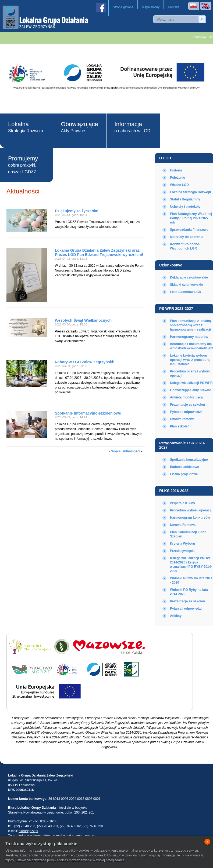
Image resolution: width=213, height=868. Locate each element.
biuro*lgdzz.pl (28, 831)
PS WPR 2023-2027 (176, 309)
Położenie (177, 178)
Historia (176, 170)
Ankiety (176, 616)
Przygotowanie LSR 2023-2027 (182, 445)
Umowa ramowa (182, 419)
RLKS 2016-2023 (174, 491)
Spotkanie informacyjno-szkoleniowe (88, 413)
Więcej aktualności (126, 451)
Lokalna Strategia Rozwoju (191, 192)
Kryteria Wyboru (182, 544)
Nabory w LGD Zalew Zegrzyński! (85, 362)
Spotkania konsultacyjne (189, 460)
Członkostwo (171, 265)
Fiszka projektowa (184, 474)
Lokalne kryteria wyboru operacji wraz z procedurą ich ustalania (190, 360)
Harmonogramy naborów (189, 337)
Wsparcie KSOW (183, 503)
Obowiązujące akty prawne (191, 390)
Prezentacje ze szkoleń (187, 405)
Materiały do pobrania (187, 237)
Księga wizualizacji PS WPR (191, 383)
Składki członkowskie (187, 285)
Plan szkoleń (180, 426)
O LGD (165, 158)
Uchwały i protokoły (185, 207)
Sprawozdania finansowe (189, 230)
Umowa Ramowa (183, 525)
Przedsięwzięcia (182, 551)
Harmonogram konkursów (190, 518)
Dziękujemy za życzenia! (77, 211)
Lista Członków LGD (186, 292)
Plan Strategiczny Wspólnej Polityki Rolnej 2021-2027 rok (191, 218)
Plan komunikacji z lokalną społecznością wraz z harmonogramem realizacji (190, 325)
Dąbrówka (202, 37)
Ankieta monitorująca (186, 397)
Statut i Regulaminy (185, 199)
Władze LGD (179, 185)
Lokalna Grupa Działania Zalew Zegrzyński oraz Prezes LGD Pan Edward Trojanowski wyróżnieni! (99, 252)
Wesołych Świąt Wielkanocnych (83, 320)
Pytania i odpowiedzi (186, 412)
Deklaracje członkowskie (189, 277)
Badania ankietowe (184, 467)
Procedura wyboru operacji (191, 510)
